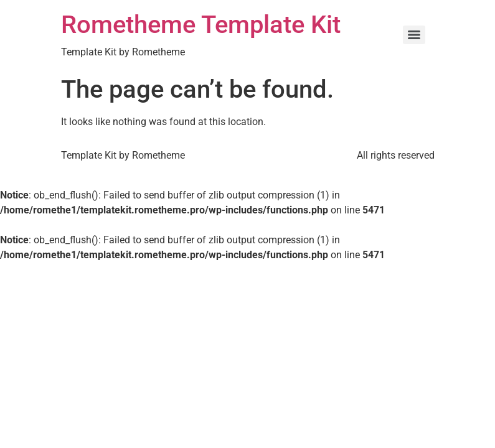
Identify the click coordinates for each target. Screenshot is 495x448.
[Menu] (414, 35)
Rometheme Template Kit (201, 25)
